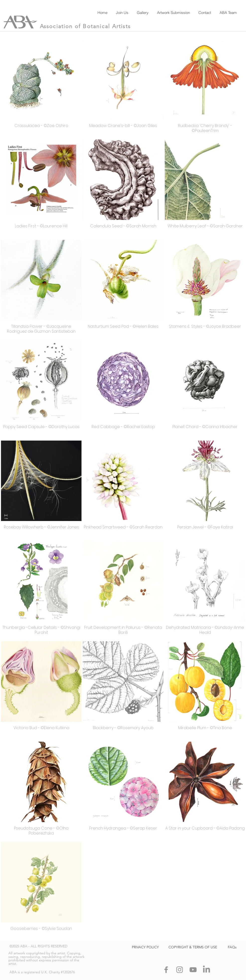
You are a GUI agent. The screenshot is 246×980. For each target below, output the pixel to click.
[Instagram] (180, 970)
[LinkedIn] (206, 970)
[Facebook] (166, 970)
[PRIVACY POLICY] (145, 947)
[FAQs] (232, 947)
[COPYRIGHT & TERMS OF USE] (193, 947)
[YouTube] (193, 970)
